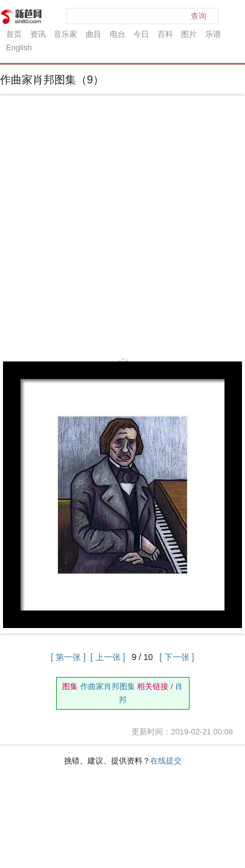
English (19, 47)
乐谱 (213, 34)
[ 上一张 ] (108, 657)
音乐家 (65, 34)
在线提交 (166, 761)
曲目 (94, 34)
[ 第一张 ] (68, 657)
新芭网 (21, 17)
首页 (14, 34)
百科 (165, 34)
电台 (118, 34)
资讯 (38, 34)
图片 (189, 34)
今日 (141, 34)
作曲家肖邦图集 (108, 686)
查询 (199, 16)
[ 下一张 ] (177, 657)
